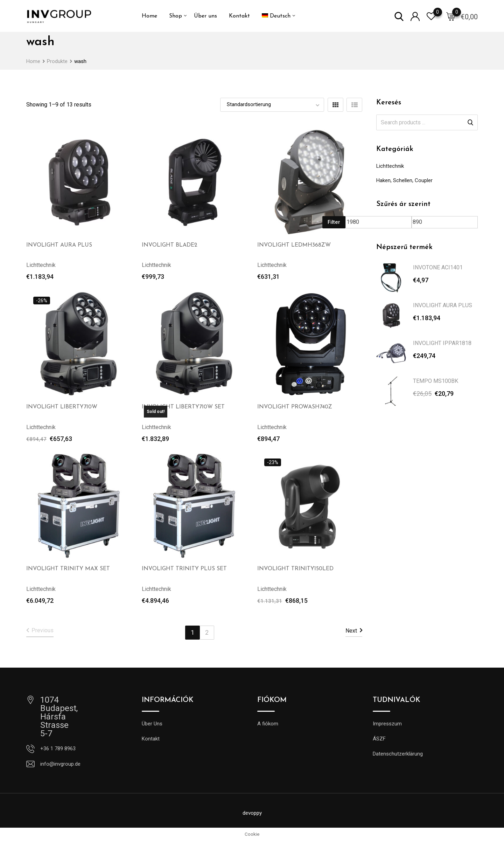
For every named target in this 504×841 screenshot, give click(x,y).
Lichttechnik (390, 166)
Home (149, 16)
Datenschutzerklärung (398, 754)
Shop (176, 16)
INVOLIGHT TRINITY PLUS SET (184, 569)
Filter (334, 222)
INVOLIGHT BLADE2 (170, 245)
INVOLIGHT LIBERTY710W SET (183, 407)
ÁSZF (379, 739)
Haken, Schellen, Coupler (404, 180)
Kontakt (239, 16)
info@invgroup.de (60, 764)
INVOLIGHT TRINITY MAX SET (68, 569)
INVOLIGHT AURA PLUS (59, 245)
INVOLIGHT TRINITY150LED (295, 569)
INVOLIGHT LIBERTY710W (62, 407)
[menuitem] (276, 16)
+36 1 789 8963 (58, 749)
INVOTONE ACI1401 (438, 267)
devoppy (252, 813)
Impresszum (387, 724)
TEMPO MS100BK (436, 381)
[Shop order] (272, 105)
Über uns (205, 16)
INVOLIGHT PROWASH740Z (295, 407)
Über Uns (152, 724)
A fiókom (268, 724)
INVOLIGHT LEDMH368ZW (294, 245)
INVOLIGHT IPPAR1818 (442, 343)
